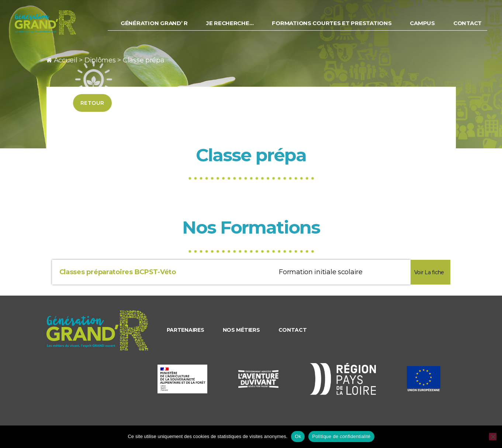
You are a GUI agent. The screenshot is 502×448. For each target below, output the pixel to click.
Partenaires (186, 330)
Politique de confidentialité (341, 436)
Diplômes (100, 60)
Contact (468, 27)
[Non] (493, 437)
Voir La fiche (429, 272)
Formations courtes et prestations (333, 27)
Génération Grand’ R (157, 27)
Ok (298, 436)
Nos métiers (241, 330)
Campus (423, 27)
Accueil (66, 60)
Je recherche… (232, 27)
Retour (92, 103)
